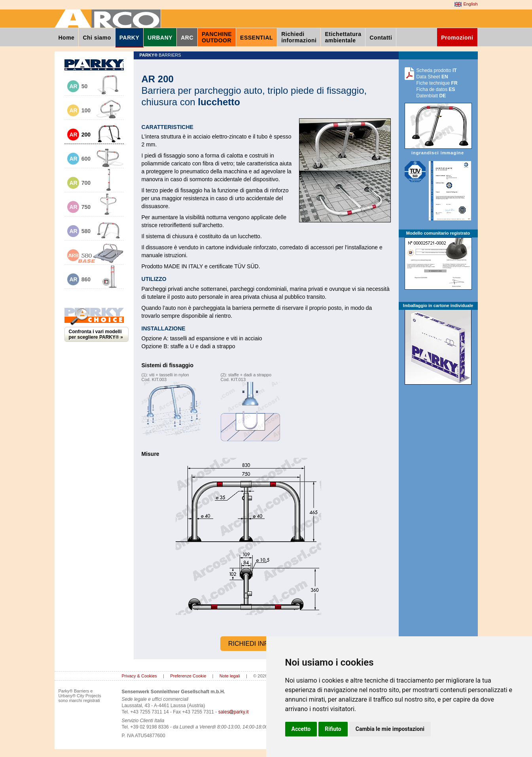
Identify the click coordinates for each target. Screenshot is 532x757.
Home (67, 38)
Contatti (381, 38)
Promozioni (457, 38)
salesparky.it (234, 712)
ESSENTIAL (257, 38)
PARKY (129, 38)
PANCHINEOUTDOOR (217, 37)
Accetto (301, 729)
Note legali (230, 676)
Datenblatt (431, 96)
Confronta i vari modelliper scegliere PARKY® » (96, 334)
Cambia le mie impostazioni (390, 729)
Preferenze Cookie (188, 676)
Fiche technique (437, 83)
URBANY (160, 38)
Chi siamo (97, 38)
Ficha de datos (436, 89)
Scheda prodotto (437, 70)
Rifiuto (333, 729)
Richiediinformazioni (299, 37)
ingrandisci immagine (438, 150)
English (466, 4)
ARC (187, 38)
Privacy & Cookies (139, 676)
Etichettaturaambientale (343, 37)
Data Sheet (432, 77)
